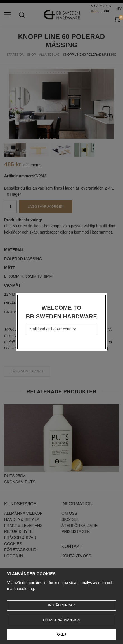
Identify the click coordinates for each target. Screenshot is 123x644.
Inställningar (61, 605)
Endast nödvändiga (61, 620)
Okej (61, 634)
